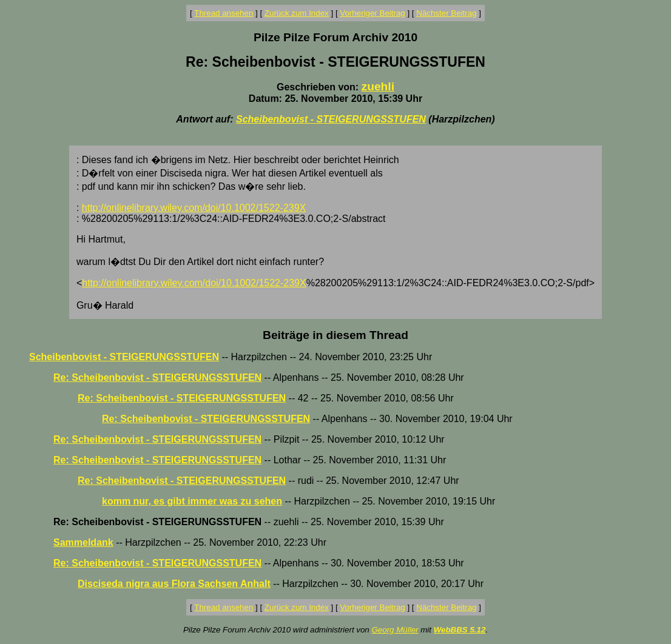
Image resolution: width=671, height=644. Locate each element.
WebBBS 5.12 (460, 630)
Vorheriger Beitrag (372, 13)
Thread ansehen (224, 13)
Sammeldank (83, 542)
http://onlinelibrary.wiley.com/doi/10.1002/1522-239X (194, 208)
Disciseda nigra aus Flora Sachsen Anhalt (174, 584)
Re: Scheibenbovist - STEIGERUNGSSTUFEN (157, 377)
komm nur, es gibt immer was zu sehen (192, 501)
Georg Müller (395, 630)
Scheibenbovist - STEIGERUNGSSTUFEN (331, 119)
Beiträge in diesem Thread (335, 335)
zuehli (378, 86)
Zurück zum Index (297, 13)
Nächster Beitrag (446, 13)
